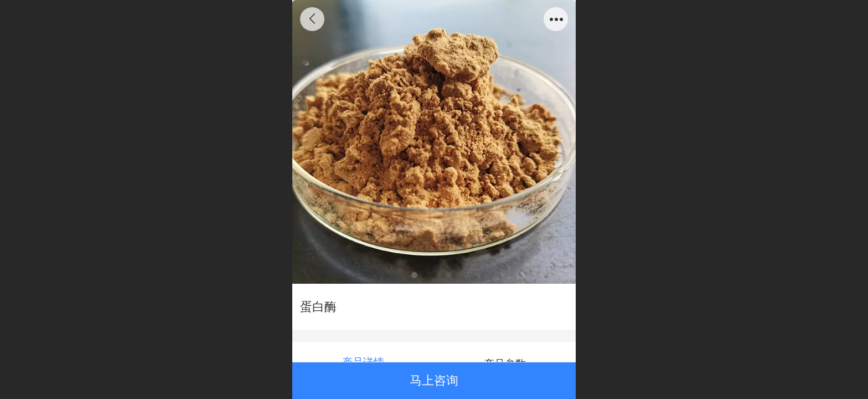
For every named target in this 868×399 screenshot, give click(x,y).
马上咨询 (434, 380)
